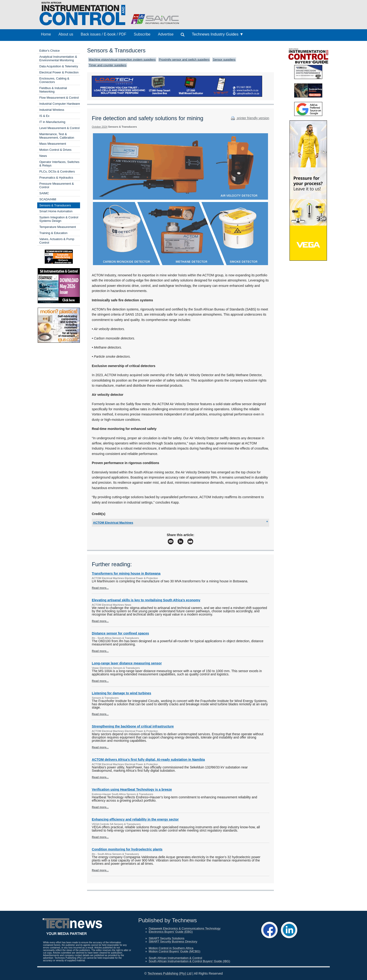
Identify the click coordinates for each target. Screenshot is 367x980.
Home (46, 34)
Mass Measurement (53, 144)
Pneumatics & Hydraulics (56, 178)
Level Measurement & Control (59, 128)
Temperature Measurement (58, 227)
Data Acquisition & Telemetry (59, 66)
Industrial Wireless (52, 110)
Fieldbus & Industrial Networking (53, 90)
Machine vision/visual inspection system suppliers (122, 59)
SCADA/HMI (48, 199)
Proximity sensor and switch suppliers (184, 59)
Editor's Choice (50, 51)
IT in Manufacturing (52, 122)
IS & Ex (44, 116)
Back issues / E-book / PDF (104, 34)
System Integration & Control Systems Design (59, 219)
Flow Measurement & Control (59, 98)
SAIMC (44, 193)
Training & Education (53, 233)
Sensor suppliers (224, 59)
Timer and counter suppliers (108, 65)
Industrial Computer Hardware (60, 104)
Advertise (166, 34)
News (43, 156)
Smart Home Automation (56, 211)
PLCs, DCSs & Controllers (57, 171)
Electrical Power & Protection (59, 72)
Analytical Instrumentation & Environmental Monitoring (58, 58)
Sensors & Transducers (55, 205)
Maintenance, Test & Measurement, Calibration (57, 136)
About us (66, 34)
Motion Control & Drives (55, 150)
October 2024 (100, 127)
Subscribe (142, 34)
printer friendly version (250, 118)
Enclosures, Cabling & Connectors (54, 80)
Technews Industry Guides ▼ (218, 34)
